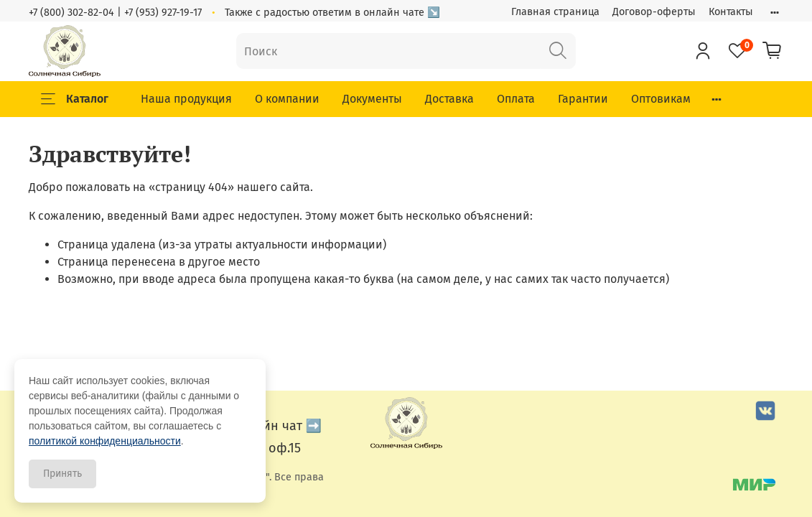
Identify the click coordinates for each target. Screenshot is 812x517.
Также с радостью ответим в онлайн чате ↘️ (332, 13)
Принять (62, 474)
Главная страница (555, 12)
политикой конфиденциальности (105, 441)
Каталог (75, 99)
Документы (372, 99)
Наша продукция (186, 99)
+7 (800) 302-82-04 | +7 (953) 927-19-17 (115, 13)
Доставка (449, 99)
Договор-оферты (654, 12)
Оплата (516, 99)
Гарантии (583, 99)
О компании (287, 99)
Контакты (731, 12)
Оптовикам (661, 99)
